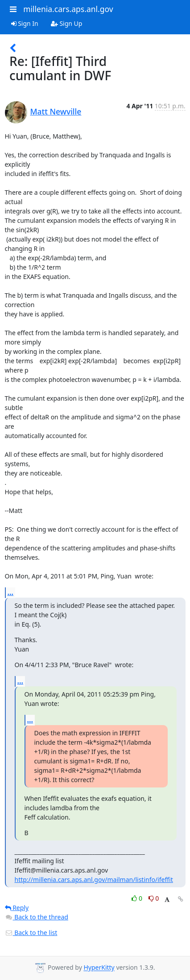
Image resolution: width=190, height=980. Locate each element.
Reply (17, 908)
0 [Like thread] (138, 898)
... (11, 592)
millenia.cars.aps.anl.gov (68, 9)
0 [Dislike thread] (154, 898)
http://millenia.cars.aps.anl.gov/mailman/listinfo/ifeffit (94, 880)
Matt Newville (56, 111)
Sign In (25, 23)
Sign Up (67, 23)
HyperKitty (99, 968)
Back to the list (31, 933)
